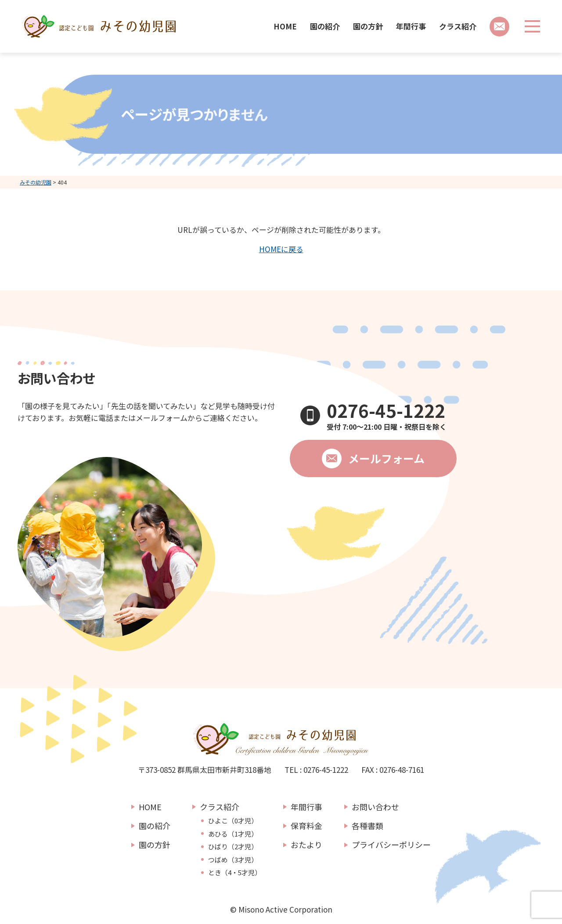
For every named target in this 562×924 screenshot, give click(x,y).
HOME (285, 26)
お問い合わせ (375, 807)
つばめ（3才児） (233, 860)
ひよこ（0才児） (233, 821)
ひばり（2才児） (233, 847)
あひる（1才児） (233, 834)
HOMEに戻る (281, 249)
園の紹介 (325, 26)
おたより (306, 844)
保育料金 (306, 826)
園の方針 (368, 26)
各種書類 (367, 826)
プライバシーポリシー (391, 844)
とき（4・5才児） (235, 873)
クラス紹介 (458, 26)
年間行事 (411, 26)
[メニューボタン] (532, 26)
